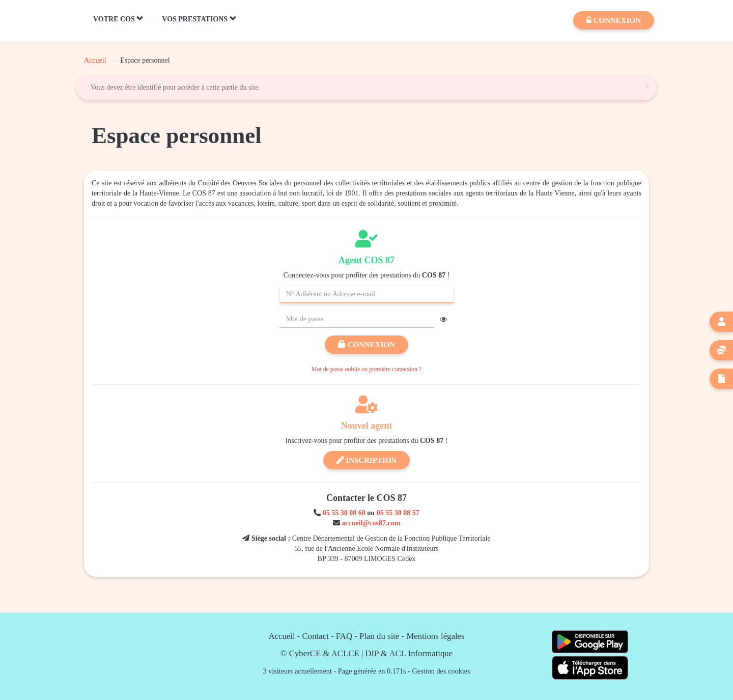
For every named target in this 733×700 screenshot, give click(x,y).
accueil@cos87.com (371, 523)
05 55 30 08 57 (398, 513)
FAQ (344, 636)
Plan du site (379, 636)
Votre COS (118, 19)
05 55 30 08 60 (344, 513)
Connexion (366, 345)
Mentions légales (435, 636)
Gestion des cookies (441, 671)
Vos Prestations (199, 19)
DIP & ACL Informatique (409, 653)
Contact (316, 636)
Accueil (95, 60)
